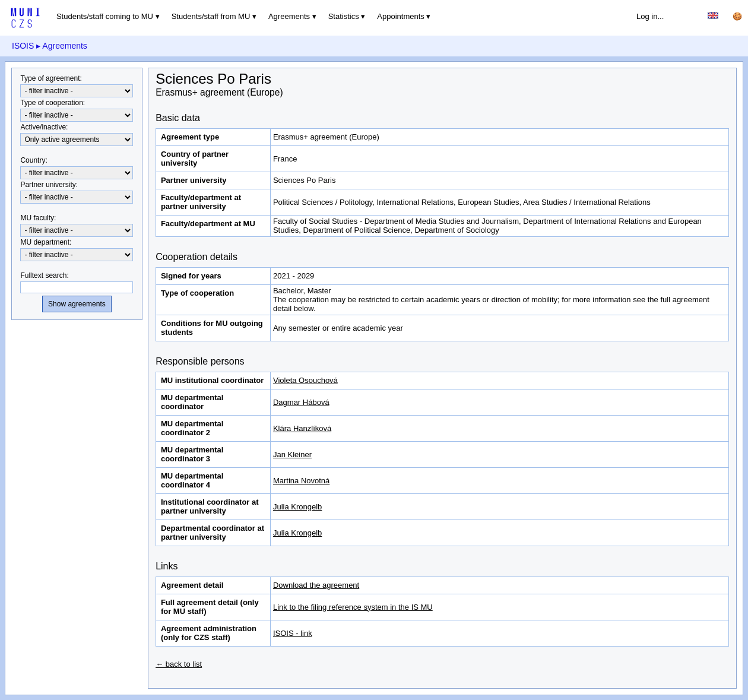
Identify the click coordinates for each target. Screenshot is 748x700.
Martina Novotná (301, 481)
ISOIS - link (293, 633)
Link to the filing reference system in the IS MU (353, 607)
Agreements (289, 16)
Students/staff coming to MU (105, 16)
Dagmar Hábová (301, 402)
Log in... (650, 16)
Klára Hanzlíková (302, 428)
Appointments (401, 16)
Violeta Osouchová (305, 380)
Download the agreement (316, 585)
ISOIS (23, 46)
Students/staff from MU (211, 16)
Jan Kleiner (292, 454)
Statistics (344, 16)
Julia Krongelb (297, 507)
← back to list (179, 664)
